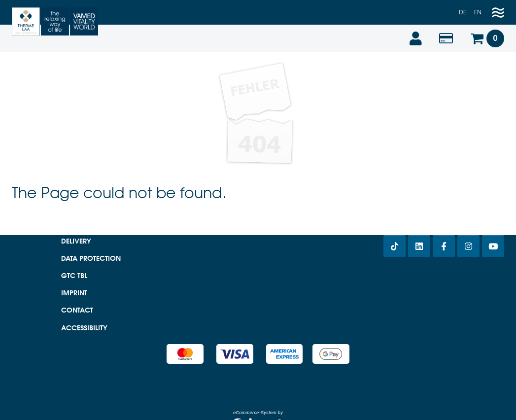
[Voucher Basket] (487, 38)
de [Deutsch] (463, 12)
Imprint (74, 293)
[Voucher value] (446, 38)
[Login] (415, 38)
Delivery (76, 241)
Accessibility (84, 328)
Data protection (91, 258)
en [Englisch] (478, 12)
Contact (77, 310)
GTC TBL (74, 276)
